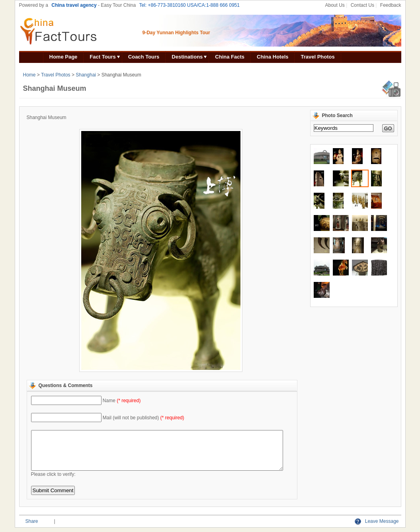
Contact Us (362, 5)
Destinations (187, 57)
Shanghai (86, 75)
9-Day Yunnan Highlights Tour (176, 33)
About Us (335, 5)
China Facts (230, 57)
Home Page (63, 57)
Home (29, 75)
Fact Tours (103, 57)
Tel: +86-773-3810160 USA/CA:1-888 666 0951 (189, 5)
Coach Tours (144, 57)
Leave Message (377, 521)
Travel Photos (317, 57)
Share (32, 521)
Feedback (391, 5)
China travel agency (74, 5)
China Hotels (273, 57)
